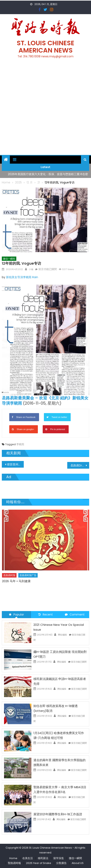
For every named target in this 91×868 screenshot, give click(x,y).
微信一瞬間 (75, 858)
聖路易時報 (14, 863)
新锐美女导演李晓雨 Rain (22, 277)
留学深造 (59, 858)
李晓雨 (20, 444)
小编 (31, 269)
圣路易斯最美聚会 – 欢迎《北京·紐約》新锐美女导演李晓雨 (45, 401)
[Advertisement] (45, 109)
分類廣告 (61, 863)
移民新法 (43, 858)
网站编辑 (62, 635)
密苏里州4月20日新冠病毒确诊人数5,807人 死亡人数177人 (15, 464)
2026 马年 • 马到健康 (16, 581)
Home (13, 858)
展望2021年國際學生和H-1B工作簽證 (58, 814)
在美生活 (28, 858)
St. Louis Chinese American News (45, 47)
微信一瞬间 (9, 259)
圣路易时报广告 (28, 575)
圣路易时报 (9, 575)
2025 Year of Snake (39, 863)
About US (78, 863)
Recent (45, 614)
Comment (75, 614)
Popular (16, 614)
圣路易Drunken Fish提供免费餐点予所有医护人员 (80, 465)
